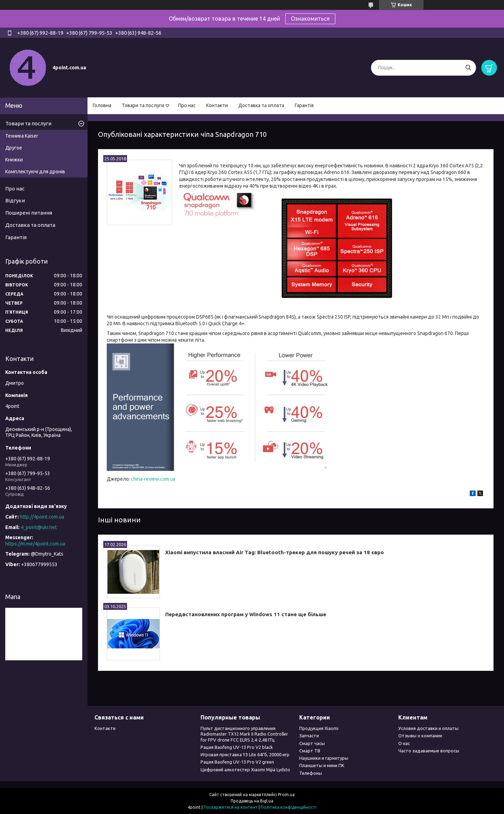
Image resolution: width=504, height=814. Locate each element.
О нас (404, 743)
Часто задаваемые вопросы (429, 751)
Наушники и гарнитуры (324, 758)
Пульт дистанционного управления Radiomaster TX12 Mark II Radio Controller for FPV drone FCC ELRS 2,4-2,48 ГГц (244, 734)
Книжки (14, 160)
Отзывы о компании (420, 736)
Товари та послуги (143, 105)
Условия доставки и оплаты (428, 728)
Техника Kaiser (22, 136)
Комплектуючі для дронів (35, 172)
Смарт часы (312, 743)
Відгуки (15, 200)
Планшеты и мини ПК (322, 765)
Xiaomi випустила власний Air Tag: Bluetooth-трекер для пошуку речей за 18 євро (275, 552)
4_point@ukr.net (39, 527)
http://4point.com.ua (42, 517)
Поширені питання (29, 213)
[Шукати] (468, 68)
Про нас (187, 105)
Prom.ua (286, 795)
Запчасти (309, 736)
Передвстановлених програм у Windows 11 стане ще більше (246, 614)
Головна (102, 105)
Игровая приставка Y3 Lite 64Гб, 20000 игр (245, 754)
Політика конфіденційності (289, 807)
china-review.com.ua (153, 479)
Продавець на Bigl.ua (252, 801)
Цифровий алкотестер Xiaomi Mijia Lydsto (245, 770)
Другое (14, 148)
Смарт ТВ (310, 751)
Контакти (217, 105)
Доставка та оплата (261, 105)
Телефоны (311, 773)
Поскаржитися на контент (231, 807)
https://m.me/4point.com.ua (35, 544)
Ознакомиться (310, 19)
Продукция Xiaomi (319, 728)
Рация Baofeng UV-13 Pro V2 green (237, 762)
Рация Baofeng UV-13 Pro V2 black (237, 747)
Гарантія (304, 105)
